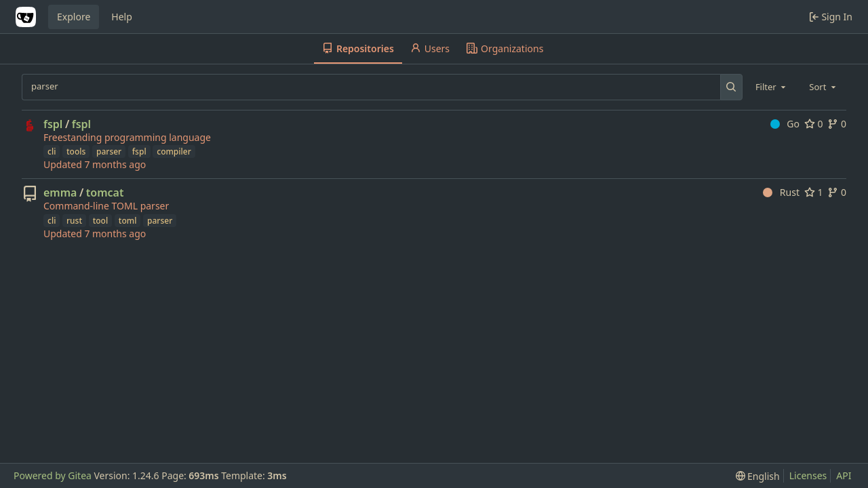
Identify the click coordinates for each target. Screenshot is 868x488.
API (844, 475)
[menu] (758, 476)
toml (128, 221)
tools (76, 151)
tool (101, 221)
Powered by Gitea (53, 475)
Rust (781, 192)
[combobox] (772, 87)
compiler (174, 151)
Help (122, 17)
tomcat (105, 192)
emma (60, 192)
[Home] (26, 17)
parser (109, 151)
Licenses (808, 475)
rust (74, 221)
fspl (53, 124)
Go (785, 124)
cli (52, 151)
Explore (74, 17)
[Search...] (731, 87)
